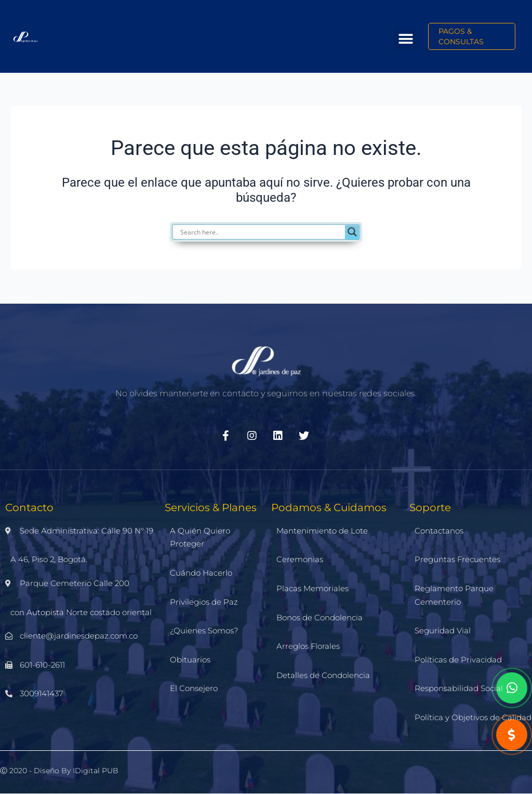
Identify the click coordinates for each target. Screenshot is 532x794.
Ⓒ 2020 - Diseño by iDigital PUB (59, 771)
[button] (405, 39)
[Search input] (271, 232)
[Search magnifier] (352, 232)
